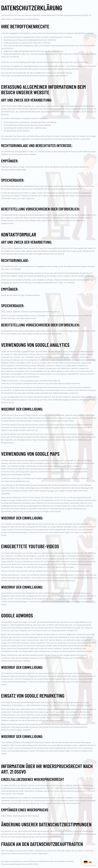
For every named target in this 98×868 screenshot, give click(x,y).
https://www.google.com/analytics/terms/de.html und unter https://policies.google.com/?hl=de (43, 384)
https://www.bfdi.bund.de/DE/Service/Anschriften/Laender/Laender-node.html (37, 76)
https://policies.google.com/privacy (25, 472)
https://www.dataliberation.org (17, 481)
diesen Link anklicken (81, 415)
